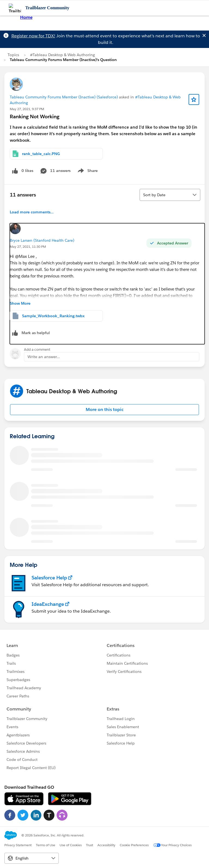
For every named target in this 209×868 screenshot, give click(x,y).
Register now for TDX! (33, 36)
